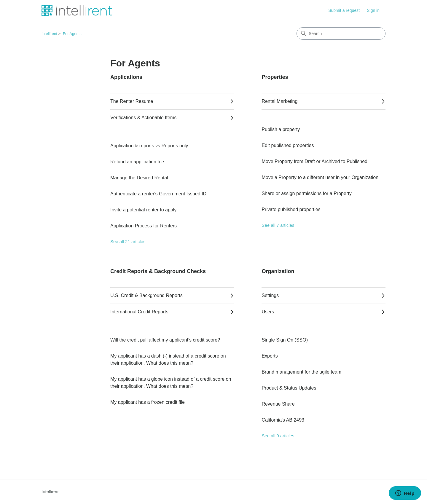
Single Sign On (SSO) (285, 340)
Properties (275, 77)
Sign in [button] (373, 10)
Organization (278, 271)
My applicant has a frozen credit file (148, 402)
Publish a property (281, 129)
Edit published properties (288, 145)
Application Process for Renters (144, 226)
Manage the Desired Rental (139, 178)
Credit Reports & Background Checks (158, 271)
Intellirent (49, 34)
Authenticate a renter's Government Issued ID (158, 194)
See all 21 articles (128, 241)
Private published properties (291, 209)
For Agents (72, 34)
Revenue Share (278, 404)
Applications (126, 77)
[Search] (341, 34)
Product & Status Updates (289, 388)
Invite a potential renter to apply (143, 210)
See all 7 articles (278, 225)
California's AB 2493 (283, 420)
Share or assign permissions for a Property (306, 193)
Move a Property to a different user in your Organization (320, 177)
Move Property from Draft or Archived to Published (314, 161)
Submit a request (344, 10)
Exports (270, 356)
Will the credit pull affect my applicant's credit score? (165, 340)
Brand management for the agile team (301, 372)
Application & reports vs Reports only (149, 146)
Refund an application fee (137, 162)
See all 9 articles (278, 436)
